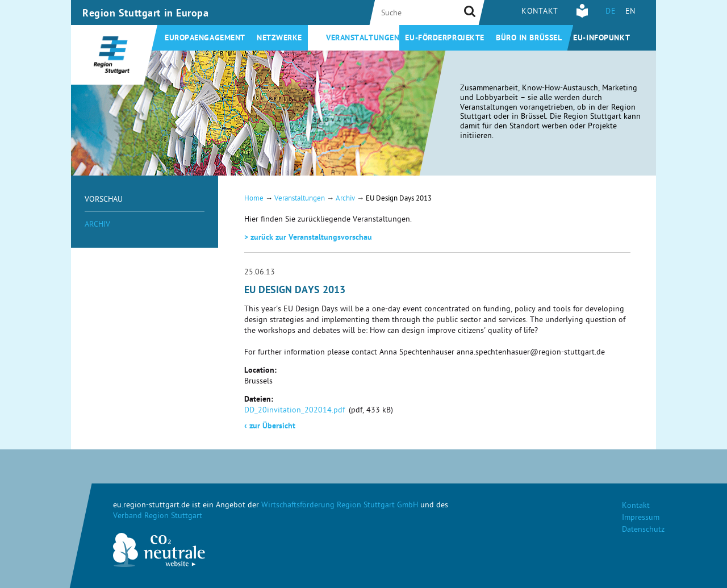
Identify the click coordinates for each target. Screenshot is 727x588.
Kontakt (540, 12)
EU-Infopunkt (601, 39)
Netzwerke (279, 39)
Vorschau (104, 200)
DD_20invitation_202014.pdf (294, 411)
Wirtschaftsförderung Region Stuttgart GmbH (340, 506)
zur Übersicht (270, 427)
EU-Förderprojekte (445, 39)
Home (254, 199)
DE (611, 12)
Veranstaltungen (363, 39)
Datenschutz (643, 530)
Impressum (641, 518)
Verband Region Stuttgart (158, 517)
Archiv (97, 225)
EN (630, 12)
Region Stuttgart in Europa (146, 14)
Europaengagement (205, 39)
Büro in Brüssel (529, 39)
